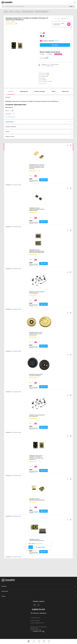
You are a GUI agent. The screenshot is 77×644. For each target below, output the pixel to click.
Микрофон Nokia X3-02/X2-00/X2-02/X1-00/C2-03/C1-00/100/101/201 (36, 334)
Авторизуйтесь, (57, 24)
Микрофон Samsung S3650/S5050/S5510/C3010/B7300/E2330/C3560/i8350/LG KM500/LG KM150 (37, 209)
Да (31, 547)
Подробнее (56, 41)
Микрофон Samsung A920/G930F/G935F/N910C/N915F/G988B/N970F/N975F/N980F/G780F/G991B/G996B (37, 499)
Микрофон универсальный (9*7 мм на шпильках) (37, 292)
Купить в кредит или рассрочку (50, 52)
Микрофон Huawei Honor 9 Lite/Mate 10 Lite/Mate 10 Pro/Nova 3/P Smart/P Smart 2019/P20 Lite (36, 458)
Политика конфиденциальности (37, 623)
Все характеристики (42, 84)
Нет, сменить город (40, 547)
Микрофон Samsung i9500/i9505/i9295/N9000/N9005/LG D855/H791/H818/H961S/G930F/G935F (37, 251)
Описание (11, 91)
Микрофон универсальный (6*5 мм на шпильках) (37, 416)
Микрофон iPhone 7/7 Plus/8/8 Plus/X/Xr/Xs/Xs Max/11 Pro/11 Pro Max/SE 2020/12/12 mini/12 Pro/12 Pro (37, 167)
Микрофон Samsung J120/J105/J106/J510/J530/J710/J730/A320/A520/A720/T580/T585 (37, 540)
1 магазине (49, 65)
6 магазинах (44, 66)
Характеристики (24, 91)
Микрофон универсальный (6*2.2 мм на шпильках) (36, 375)
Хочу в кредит (58, 54)
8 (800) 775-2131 (38, 609)
